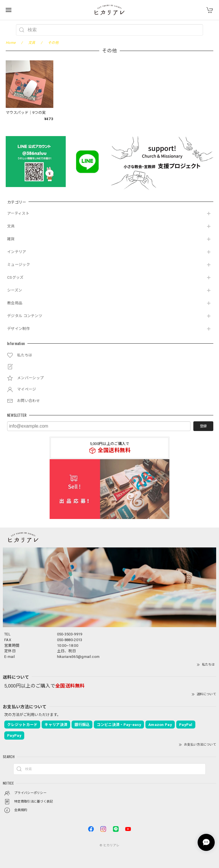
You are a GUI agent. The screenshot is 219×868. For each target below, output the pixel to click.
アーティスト (18, 213)
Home (11, 43)
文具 (11, 226)
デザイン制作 (19, 329)
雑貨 (11, 239)
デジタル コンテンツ (25, 316)
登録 (203, 426)
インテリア (17, 252)
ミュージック (19, 265)
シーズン (15, 290)
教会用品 (15, 303)
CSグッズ (15, 277)
